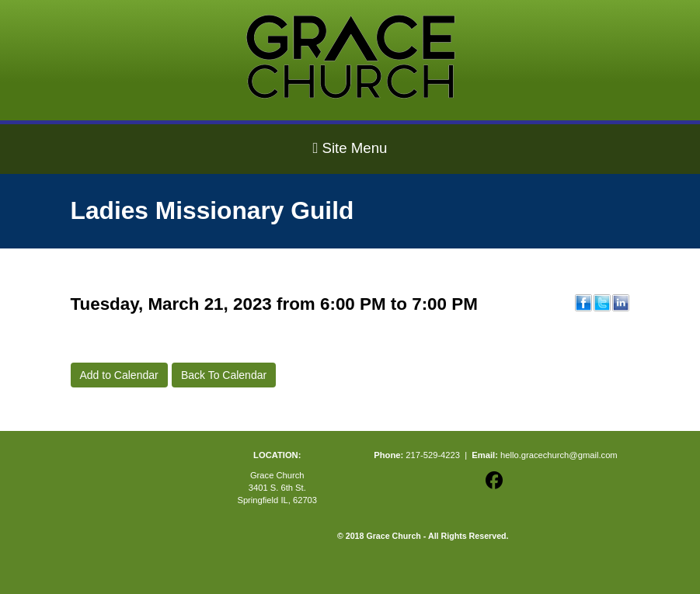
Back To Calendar (224, 375)
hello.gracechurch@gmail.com (559, 455)
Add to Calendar (119, 375)
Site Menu (350, 148)
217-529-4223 (433, 455)
